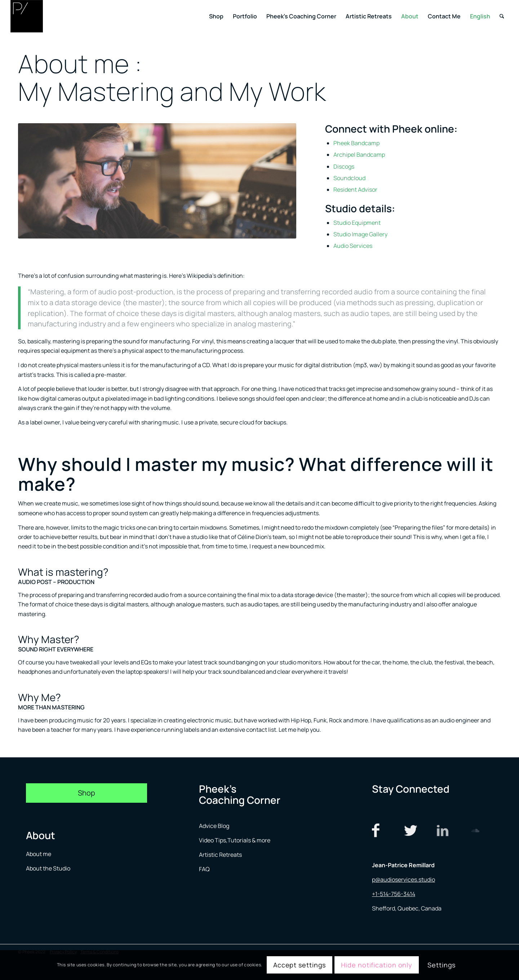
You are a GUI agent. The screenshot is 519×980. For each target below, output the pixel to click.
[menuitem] (216, 16)
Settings (442, 965)
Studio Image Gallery (360, 234)
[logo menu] (27, 16)
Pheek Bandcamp (356, 143)
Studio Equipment (357, 223)
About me (39, 854)
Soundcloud (349, 178)
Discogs (344, 166)
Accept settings (300, 965)
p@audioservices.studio (403, 879)
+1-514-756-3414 (394, 894)
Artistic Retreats (220, 855)
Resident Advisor (355, 190)
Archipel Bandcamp (359, 155)
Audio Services (353, 246)
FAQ (204, 869)
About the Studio (48, 868)
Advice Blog (214, 826)
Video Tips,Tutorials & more (235, 840)
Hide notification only (377, 965)
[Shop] (86, 793)
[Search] (502, 16)
